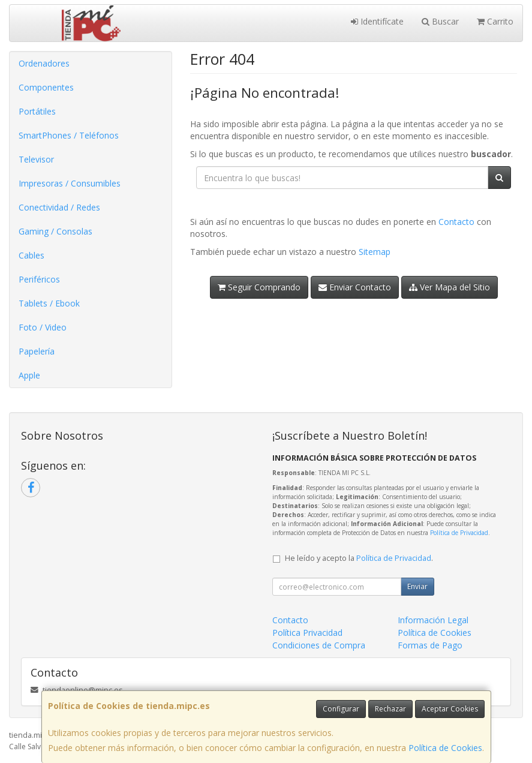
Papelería (37, 351)
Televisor (36, 159)
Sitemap (375, 252)
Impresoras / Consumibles (70, 183)
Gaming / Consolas (55, 231)
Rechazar (390, 709)
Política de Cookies (445, 748)
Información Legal (433, 620)
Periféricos (39, 279)
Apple (29, 375)
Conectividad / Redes (59, 207)
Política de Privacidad (459, 533)
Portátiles (37, 111)
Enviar (417, 586)
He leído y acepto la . (359, 558)
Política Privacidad (307, 633)
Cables (31, 255)
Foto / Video (43, 327)
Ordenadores (44, 63)
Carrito (495, 21)
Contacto (456, 222)
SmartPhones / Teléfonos (69, 135)
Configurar (341, 709)
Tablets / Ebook (49, 303)
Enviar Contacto (355, 287)
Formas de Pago (430, 645)
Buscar (440, 21)
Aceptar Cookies (450, 709)
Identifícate (377, 21)
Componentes (46, 87)
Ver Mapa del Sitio (450, 287)
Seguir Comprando (259, 287)
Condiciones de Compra (319, 645)
